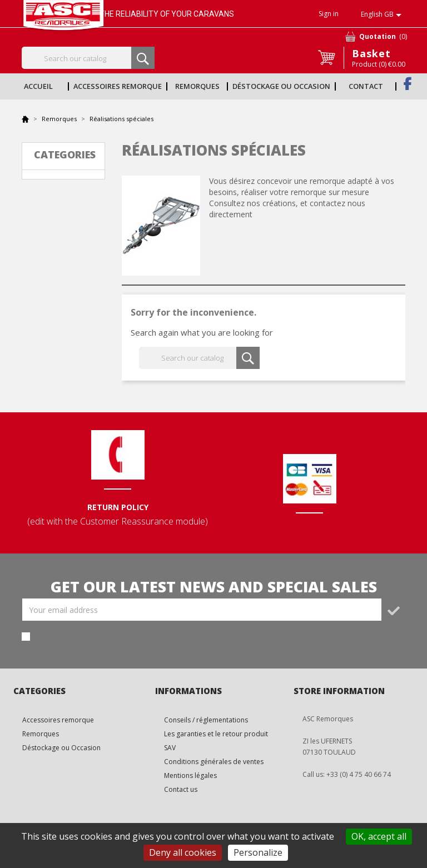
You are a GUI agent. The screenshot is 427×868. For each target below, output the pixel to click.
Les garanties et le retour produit (216, 734)
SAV (170, 748)
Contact (366, 86)
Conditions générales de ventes (214, 762)
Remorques (197, 86)
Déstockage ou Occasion (281, 86)
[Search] (88, 58)
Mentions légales (190, 775)
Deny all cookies (183, 852)
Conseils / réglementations (206, 720)
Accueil (38, 86)
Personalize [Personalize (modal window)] (258, 852)
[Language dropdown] (383, 15)
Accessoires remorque (118, 86)
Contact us (181, 789)
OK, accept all (379, 836)
